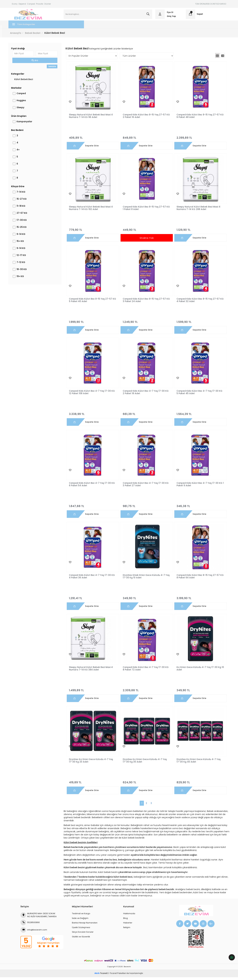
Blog (125, 921)
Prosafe (40, 4)
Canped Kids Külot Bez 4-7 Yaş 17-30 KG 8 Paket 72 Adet (146, 671)
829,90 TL (198, 784)
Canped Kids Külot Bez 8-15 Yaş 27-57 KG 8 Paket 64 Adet (196, 579)
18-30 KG (25, 272)
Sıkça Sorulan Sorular (83, 935)
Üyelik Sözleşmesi (81, 930)
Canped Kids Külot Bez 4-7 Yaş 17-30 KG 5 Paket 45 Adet (198, 395)
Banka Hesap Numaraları (85, 926)
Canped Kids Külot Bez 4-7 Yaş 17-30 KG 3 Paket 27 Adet (146, 487)
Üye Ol (169, 14)
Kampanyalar (28, 124)
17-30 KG (25, 223)
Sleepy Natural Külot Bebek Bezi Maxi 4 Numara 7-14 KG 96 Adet (93, 119)
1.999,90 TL (94, 323)
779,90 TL (94, 231)
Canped (31, 4)
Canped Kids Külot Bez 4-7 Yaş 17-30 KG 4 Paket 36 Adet (94, 579)
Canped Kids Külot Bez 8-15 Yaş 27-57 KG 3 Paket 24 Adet (144, 303)
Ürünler (48, 4)
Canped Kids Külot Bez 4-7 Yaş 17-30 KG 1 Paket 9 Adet (198, 487)
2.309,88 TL (146, 692)
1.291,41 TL (94, 600)
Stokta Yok (146, 241)
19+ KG (24, 279)
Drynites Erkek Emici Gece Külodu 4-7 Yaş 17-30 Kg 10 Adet (144, 579)
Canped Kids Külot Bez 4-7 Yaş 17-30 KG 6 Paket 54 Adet (94, 487)
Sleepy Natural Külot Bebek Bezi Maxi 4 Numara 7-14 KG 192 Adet (93, 211)
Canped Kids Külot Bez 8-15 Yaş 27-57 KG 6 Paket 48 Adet (196, 119)
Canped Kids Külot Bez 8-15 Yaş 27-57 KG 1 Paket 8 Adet (144, 211)
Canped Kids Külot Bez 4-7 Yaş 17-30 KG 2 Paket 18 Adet (146, 395)
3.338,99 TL (94, 416)
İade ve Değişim (80, 921)
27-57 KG (25, 216)
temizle (54, 69)
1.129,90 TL (198, 231)
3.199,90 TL (198, 600)
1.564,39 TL (198, 416)
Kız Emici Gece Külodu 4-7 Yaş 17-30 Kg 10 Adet (197, 671)
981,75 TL (146, 508)
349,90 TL (146, 600)
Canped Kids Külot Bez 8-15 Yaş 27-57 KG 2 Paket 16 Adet (144, 119)
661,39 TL (146, 416)
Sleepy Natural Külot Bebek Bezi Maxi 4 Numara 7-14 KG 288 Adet (197, 211)
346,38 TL (198, 508)
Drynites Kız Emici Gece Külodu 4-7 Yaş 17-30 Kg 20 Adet (93, 763)
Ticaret (101, 976)
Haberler (128, 926)
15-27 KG (25, 202)
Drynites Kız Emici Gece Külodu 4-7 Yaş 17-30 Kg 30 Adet (145, 763)
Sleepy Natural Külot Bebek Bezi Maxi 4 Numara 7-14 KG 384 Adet (93, 671)
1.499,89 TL (94, 692)
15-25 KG (25, 230)
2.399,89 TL (198, 139)
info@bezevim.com (34, 933)
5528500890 (30, 925)
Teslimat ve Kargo (81, 916)
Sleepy (24, 110)
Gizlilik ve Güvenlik (81, 940)
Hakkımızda (129, 916)
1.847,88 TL (94, 508)
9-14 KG (24, 237)
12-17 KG (25, 258)
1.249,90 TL (146, 323)
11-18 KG (24, 209)
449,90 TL (146, 231)
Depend (22, 4)
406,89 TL (94, 139)
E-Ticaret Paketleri (117, 976)
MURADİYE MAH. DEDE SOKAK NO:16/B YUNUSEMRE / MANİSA (39, 918)
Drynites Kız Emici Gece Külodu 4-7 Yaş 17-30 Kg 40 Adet (197, 763)
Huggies (25, 103)
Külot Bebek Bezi (27, 82)
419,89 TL (94, 784)
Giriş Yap (170, 18)
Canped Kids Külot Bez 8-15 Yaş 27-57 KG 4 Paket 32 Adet (196, 303)
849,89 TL (146, 139)
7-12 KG (24, 265)
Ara (37, 63)
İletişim (127, 930)
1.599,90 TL (198, 323)
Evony (15, 4)
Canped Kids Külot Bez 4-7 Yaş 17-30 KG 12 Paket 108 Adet (94, 395)
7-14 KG (24, 195)
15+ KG (24, 244)
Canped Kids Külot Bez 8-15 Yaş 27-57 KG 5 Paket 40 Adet (92, 303)
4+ (22, 152)
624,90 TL (146, 784)
